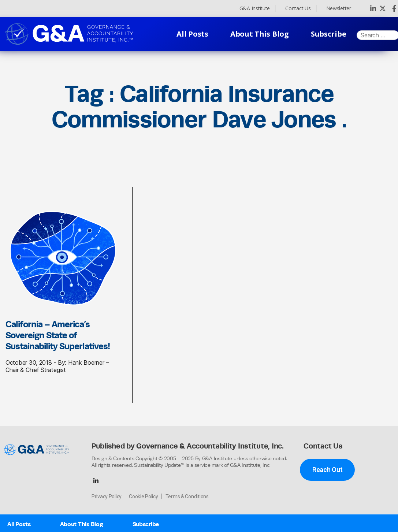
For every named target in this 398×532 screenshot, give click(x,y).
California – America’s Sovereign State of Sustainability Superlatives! (58, 335)
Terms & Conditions (187, 496)
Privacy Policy (107, 496)
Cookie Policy (144, 496)
